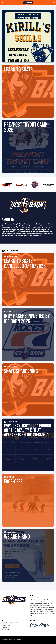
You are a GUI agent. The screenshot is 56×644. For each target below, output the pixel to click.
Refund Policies (31, 641)
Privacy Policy (40, 641)
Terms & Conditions (50, 641)
